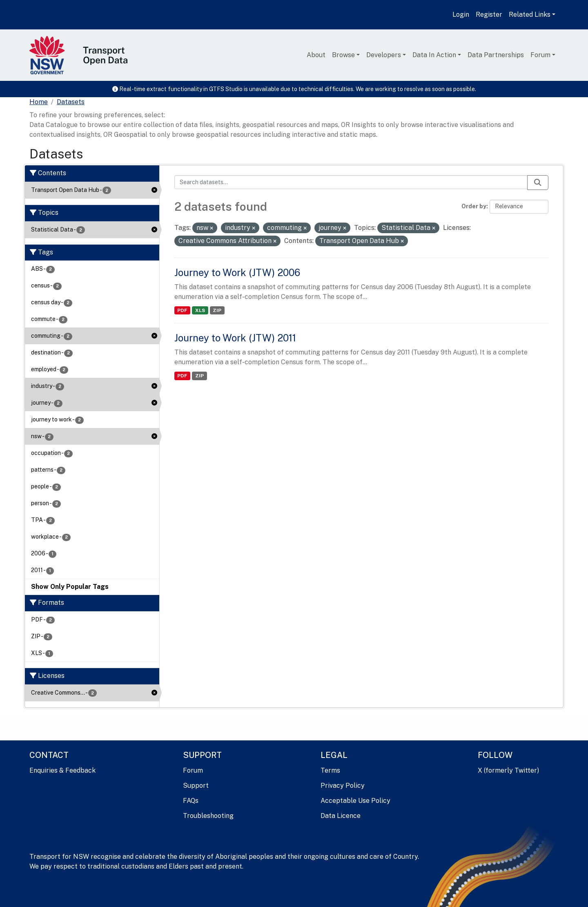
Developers (384, 55)
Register (489, 14)
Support (196, 786)
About (316, 55)
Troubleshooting (208, 816)
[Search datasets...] (351, 182)
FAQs (191, 801)
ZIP (217, 310)
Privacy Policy (343, 786)
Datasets (71, 102)
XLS (200, 310)
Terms (330, 770)
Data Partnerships (496, 55)
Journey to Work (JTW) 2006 (237, 272)
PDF (182, 310)
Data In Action (434, 55)
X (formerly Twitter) (508, 770)
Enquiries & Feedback (62, 770)
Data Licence (341, 816)
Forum (540, 55)
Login (461, 14)
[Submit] (538, 183)
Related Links (530, 14)
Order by (474, 206)
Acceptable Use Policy (355, 801)
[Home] (39, 102)
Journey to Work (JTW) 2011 (235, 338)
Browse (343, 55)
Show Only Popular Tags (70, 587)
